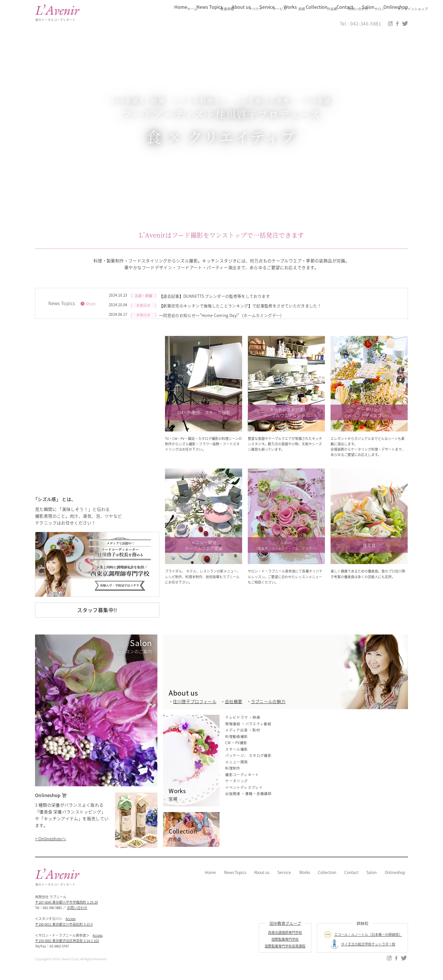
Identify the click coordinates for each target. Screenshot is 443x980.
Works (305, 880)
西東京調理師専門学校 (285, 940)
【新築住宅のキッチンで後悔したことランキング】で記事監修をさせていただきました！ (237, 311)
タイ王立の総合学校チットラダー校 (362, 952)
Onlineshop (395, 880)
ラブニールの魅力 (268, 709)
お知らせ (145, 311)
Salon (372, 880)
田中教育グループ (285, 931)
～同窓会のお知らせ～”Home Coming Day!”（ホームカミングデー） (219, 320)
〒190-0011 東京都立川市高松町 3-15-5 (64, 932)
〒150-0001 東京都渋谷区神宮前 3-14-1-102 (67, 948)
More (91, 311)
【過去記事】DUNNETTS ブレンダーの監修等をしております (213, 303)
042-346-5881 (53, 915)
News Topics (236, 880)
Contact (352, 880)
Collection (328, 880)
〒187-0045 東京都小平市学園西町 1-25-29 (66, 910)
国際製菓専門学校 (285, 947)
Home (211, 880)
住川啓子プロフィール (195, 709)
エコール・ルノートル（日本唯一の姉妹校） (362, 942)
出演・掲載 (145, 303)
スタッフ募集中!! (97, 618)
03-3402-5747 (59, 954)
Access (71, 926)
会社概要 (234, 709)
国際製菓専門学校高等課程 (285, 954)
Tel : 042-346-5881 (361, 24)
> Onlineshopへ (50, 846)
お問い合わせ (77, 915)
